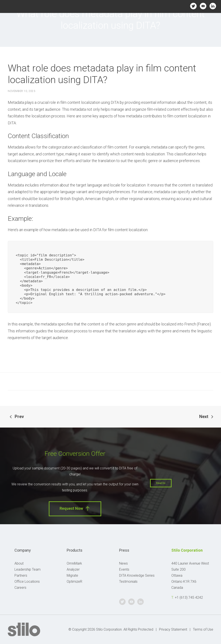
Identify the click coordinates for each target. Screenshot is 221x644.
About (19, 563)
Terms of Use (203, 629)
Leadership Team (28, 569)
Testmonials (128, 582)
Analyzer (73, 569)
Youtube (203, 6)
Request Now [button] (75, 509)
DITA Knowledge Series (137, 575)
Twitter (193, 6)
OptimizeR (74, 582)
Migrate (72, 575)
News (123, 563)
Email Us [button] (161, 483)
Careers (20, 588)
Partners (21, 575)
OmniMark (74, 563)
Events (124, 569)
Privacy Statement (173, 629)
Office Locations (27, 582)
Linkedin (213, 6)
